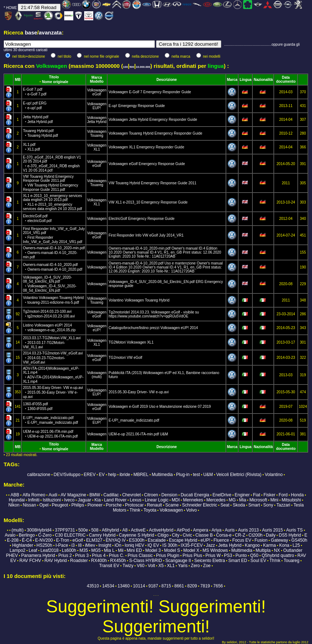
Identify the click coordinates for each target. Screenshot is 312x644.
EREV (90, 475)
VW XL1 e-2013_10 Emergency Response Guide (148, 202)
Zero (195, 566)
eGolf (97, 94)
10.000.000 (143, 67)
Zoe (207, 566)
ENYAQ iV (116, 540)
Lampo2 (18, 550)
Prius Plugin (168, 555)
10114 (139, 586)
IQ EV (153, 545)
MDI (176, 500)
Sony (268, 505)
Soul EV (258, 561)
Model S (172, 550)
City (176, 535)
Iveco (69, 500)
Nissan (30, 505)
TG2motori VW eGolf (125, 358)
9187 (153, 586)
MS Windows (215, 550)
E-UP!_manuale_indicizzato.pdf (134, 420)
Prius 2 (65, 555)
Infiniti (34, 500)
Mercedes (216, 500)
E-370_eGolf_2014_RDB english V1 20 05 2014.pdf (52, 164)
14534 (108, 586)
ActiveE (138, 530)
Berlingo (27, 535)
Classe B (204, 535)
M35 (84, 550)
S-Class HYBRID (146, 561)
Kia (97, 500)
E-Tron (63, 540)
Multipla (263, 550)
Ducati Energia (195, 495)
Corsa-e (224, 535)
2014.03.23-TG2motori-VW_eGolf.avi (53, 358)
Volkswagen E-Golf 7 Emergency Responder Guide (150, 92)
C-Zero (45, 535)
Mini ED (134, 550)
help (112, 475)
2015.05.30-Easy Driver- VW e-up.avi (53, 392)
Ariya (216, 530)
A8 (125, 530)
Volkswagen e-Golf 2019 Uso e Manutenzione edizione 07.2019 (160, 407)
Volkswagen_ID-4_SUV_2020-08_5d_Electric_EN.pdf (50, 284)
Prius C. (117, 555)
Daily (271, 535)
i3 (73, 545)
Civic (187, 535)
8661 (179, 586)
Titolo (54, 77)
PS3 (228, 555)
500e (83, 530)
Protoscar (134, 505)
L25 (296, 545)
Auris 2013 (248, 530)
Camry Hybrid (102, 535)
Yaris (183, 566)
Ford (283, 495)
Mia (243, 500)
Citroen (151, 495)
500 (132, 67)
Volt (151, 566)
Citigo (163, 535)
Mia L (109, 550)
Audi (53, 495)
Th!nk (275, 561)
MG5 (96, 550)
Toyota (150, 510)
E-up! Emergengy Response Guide (137, 106)
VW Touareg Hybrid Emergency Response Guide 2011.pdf (50, 183)
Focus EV (242, 540)
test (196, 475)
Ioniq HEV (134, 545)
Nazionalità (263, 80)
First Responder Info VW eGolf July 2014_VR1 (146, 235)
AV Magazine (73, 495)
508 (95, 530)
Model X (191, 550)
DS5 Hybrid (290, 535)
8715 (166, 586)
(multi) (97, 377)
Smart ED (238, 561)
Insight (105, 545)
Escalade (157, 540)
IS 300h (170, 545)
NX (277, 550)
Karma (269, 545)
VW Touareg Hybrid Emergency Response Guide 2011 (152, 183)
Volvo (191, 510)
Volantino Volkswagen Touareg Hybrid (139, 300)
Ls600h (69, 550)
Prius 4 (99, 555)
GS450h (299, 540)
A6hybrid (110, 530)
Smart (254, 505)
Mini (274, 500)
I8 (80, 545)
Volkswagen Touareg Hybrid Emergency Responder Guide (155, 133)
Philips (78, 505)
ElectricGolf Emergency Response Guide (141, 219)
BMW (95, 495)
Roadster (79, 561)
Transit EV (109, 566)
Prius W (213, 555)
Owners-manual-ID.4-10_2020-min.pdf (54, 253)
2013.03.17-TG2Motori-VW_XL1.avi (52, 342)
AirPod (183, 530)
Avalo (10, 535)
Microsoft (258, 500)
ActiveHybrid (161, 530)
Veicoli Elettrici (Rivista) (239, 475)
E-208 (13, 540)
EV (102, 475)
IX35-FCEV (192, 545)
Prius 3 (82, 555)
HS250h (44, 545)
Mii (121, 550)
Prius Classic (140, 555)
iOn (118, 545)
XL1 (97, 149)
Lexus (136, 500)
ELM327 (95, 540)
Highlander (22, 545)
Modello (97, 81)
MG (232, 500)
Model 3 (153, 550)
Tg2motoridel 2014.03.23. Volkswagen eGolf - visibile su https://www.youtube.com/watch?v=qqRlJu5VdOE (154, 314)
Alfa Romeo (34, 495)
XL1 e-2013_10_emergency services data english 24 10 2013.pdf (52, 202)
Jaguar (85, 500)
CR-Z (240, 535)
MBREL (141, 475)
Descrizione (167, 80)
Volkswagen (97, 90)
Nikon (14, 505)
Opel (44, 505)
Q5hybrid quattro (278, 555)
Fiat (256, 495)
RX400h (99, 561)
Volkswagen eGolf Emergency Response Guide (147, 164)
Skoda (239, 505)
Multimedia (162, 475)
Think (135, 510)
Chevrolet (132, 495)
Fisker (269, 495)
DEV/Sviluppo (67, 475)
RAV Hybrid (56, 561)
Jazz (211, 545)
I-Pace (62, 545)
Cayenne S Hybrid (137, 535)
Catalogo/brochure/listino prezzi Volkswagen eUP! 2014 (153, 328)
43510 (93, 586)
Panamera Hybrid (38, 555)
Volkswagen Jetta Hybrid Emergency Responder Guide (153, 120)
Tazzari (283, 505)
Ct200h (256, 535)
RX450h (118, 561)
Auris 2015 (272, 530)
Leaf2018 (49, 550)
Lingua (245, 80)
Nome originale (55, 82)
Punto (241, 555)
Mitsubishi (291, 500)
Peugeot (60, 505)
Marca (97, 77)
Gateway (280, 540)
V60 (141, 566)
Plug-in (183, 475)
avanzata (50, 32)
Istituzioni (52, 500)
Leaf (33, 550)
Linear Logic (157, 500)
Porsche (114, 505)
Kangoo (252, 545)
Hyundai (17, 500)
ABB (15, 495)
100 (125, 67)
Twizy (128, 566)
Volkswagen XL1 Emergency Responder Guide (146, 147)
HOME (12, 8)
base (31, 32)
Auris (229, 530)
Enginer (242, 495)
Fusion (261, 540)
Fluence (221, 540)
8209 (192, 586)
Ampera (201, 530)
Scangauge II (178, 561)
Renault (154, 505)
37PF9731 (65, 530)
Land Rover (115, 500)
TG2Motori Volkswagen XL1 (131, 342)
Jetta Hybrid (97, 122)
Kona (284, 545)
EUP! (97, 108)
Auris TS (295, 530)
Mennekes (193, 500)
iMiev (90, 545)
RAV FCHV (30, 561)
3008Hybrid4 (39, 530)
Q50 (254, 555)
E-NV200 (44, 540)
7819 (205, 586)
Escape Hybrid (183, 540)
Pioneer (95, 505)
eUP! (97, 330)
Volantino (274, 475)
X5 (161, 566)
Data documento (286, 79)
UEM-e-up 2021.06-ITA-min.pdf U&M (138, 434)
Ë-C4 (27, 540)
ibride (125, 475)
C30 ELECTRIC (70, 535)
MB (18, 80)
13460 (124, 586)
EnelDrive (222, 495)
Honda (297, 495)
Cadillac (111, 495)
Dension (169, 495)
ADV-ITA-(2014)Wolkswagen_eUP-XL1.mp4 (53, 375)
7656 (218, 586)
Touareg (97, 136)
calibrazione (39, 475)
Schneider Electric (200, 505)
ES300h (137, 540)
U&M (208, 475)
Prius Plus (192, 555)
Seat (225, 505)
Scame (172, 505)
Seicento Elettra (210, 561)
